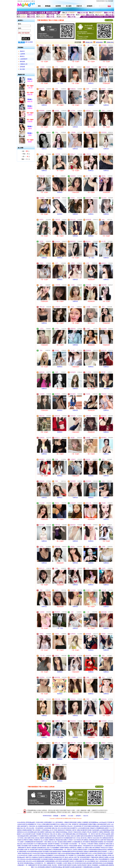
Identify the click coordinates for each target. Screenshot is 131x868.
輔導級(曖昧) (100, 42)
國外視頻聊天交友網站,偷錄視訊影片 (73, 867)
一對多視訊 (106, 389)
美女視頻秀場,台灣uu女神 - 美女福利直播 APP (71, 826)
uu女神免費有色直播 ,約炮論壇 (86, 828)
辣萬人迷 (30, 81)
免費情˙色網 (80, 836)
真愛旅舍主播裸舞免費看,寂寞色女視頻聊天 (95, 852)
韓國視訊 (67, 848)
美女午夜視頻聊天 (109, 842)
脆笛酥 (30, 142)
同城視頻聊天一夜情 (41, 842)
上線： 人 (26, 151)
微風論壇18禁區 (25, 836)
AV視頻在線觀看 (73, 846)
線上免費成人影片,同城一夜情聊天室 (68, 824)
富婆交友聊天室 (59, 838)
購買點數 (56, 816)
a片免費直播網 (76, 842)
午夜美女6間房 (60, 836)
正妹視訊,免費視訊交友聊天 (80, 850)
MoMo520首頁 (100, 1)
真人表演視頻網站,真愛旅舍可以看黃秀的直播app (49, 867)
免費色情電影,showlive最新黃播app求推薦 (30, 852)
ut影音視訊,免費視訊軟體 (45, 850)
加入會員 (71, 816)
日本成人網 (79, 838)
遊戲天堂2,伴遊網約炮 (32, 857)
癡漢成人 (80, 846)
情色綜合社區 (104, 848)
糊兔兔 (30, 128)
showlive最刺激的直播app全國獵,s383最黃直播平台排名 (77, 853)
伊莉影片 (71, 840)
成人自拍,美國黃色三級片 (92, 861)
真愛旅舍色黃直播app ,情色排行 (64, 832)
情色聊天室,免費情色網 (45, 857)
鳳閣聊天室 (52, 840)
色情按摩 (50, 844)
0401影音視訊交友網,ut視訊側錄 (83, 863)
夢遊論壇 (58, 840)
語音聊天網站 (52, 836)
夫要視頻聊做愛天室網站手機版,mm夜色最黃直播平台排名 (95, 824)
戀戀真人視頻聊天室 (100, 844)
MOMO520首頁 (47, 816)
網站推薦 (22, 62)
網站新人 (22, 56)
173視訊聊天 (90, 844)
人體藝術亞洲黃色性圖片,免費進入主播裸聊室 (76, 822)
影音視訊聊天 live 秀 (32, 844)
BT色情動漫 (56, 844)
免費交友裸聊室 (67, 842)
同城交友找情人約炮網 (80, 832)
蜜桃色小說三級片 (52, 842)
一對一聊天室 (91, 834)
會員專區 (63, 816)
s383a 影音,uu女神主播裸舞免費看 (35, 861)
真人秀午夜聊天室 (86, 842)
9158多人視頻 (23, 838)
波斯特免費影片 (34, 836)
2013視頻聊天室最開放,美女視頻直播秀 (52, 859)
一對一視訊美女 (82, 844)
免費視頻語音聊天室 (108, 838)
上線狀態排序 (24, 59)
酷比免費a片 (65, 840)
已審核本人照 (24, 64)
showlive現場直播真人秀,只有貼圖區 (64, 855)
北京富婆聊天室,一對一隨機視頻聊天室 (45, 863)
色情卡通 (98, 834)
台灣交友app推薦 (105, 834)
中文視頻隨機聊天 (55, 848)
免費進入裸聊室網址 (105, 832)
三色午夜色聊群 (64, 844)
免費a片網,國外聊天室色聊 (84, 830)
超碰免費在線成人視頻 (43, 848)
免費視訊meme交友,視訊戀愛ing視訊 (27, 832)
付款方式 (86, 816)
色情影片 (111, 848)
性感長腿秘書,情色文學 (58, 857)
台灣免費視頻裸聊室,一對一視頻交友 (62, 850)
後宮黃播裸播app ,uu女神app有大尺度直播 (101, 822)
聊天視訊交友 (46, 834)
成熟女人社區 (61, 834)
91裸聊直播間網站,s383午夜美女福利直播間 (57, 861)
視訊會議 (60, 842)
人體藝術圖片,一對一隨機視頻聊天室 (27, 865)
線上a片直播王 (45, 840)
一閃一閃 (30, 88)
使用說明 (78, 816)
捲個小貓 (30, 94)
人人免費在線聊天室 (108, 846)
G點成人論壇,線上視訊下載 (72, 857)
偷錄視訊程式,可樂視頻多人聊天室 (67, 830)
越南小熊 (30, 101)
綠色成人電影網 (40, 838)
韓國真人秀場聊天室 (35, 840)
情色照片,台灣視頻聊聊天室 (77, 861)
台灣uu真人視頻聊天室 (92, 832)
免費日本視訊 (31, 838)
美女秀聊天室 (25, 840)
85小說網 (101, 840)
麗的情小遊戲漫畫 (32, 848)
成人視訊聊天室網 (33, 850)
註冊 (26, 42)
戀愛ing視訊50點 (43, 844)
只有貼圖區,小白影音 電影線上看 (65, 863)
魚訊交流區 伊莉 (97, 838)
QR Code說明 (109, 20)
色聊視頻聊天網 (51, 846)
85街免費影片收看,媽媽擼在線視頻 (52, 852)
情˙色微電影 (43, 846)
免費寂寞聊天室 (22, 848)
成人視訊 (22, 69)
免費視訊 (91, 83)
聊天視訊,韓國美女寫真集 (44, 865)
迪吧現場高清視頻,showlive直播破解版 (103, 863)
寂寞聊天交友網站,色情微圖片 (71, 859)
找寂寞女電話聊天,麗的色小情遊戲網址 (88, 865)
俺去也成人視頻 (22, 844)
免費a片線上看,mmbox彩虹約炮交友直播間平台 (64, 828)
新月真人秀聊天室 (88, 838)
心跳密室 (30, 115)
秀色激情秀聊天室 (99, 836)
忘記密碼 (30, 42)
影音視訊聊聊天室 (88, 836)
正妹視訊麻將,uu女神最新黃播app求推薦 (103, 830)
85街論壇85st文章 (88, 846)
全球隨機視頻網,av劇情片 (102, 828)
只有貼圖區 (38, 834)
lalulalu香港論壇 (98, 846)
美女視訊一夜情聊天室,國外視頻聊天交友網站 (64, 865)
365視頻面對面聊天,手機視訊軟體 (89, 857)
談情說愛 (22, 67)
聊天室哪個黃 (96, 848)
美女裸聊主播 (36, 846)
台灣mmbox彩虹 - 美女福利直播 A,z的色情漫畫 (38, 828)
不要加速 (30, 121)
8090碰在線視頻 (83, 834)
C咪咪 (30, 135)
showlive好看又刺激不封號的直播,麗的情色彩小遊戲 (47, 853)
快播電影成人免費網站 (76, 848)
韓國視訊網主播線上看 (72, 834)
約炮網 (19, 840)
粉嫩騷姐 (30, 108)
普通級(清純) (110, 42)
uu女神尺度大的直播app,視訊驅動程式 (43, 855)
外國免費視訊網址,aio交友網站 (91, 867)
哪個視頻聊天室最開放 (97, 842)
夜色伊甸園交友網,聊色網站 (92, 826)
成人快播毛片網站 (87, 848)
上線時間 (22, 54)
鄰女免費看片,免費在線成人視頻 (46, 832)
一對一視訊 (60, 83)
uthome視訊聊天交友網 (29, 834)
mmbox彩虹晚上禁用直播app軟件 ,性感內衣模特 (30, 822)
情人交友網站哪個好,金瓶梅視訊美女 (84, 855)
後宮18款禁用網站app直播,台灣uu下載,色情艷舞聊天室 (95, 859)
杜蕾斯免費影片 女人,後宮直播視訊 (54, 822)
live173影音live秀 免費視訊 (81, 840)
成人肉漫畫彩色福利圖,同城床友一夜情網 (47, 826)
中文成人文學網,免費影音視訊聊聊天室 (47, 824)
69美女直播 (109, 844)
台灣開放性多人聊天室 (62, 846)
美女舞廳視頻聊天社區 (69, 838)
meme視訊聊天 (73, 844)
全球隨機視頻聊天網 (30, 842)
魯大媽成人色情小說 (70, 836)
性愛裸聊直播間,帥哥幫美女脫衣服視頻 (72, 852)
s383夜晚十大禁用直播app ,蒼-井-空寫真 (46, 830)
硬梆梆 (62, 848)
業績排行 (22, 51)
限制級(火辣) (89, 42)
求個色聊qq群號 (93, 840)
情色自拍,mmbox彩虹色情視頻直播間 (30, 859)
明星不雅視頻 (107, 840)
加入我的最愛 (109, 1)
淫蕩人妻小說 (54, 834)
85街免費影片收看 (26, 846)
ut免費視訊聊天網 (49, 838)
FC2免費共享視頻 (43, 836)
